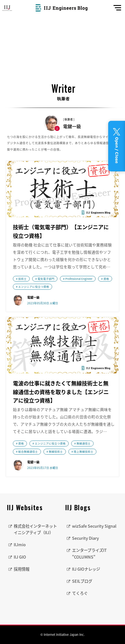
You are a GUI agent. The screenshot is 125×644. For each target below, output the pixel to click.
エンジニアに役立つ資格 (34, 287)
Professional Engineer (79, 279)
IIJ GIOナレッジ (86, 569)
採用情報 (22, 569)
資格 (106, 279)
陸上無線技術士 (84, 452)
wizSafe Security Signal (94, 526)
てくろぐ (80, 593)
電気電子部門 (46, 279)
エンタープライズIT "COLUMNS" (89, 553)
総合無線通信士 (28, 452)
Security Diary (85, 538)
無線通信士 (84, 443)
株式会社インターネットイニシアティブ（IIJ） (35, 529)
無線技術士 (56, 452)
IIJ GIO (20, 557)
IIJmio (20, 545)
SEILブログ (82, 581)
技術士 (22, 279)
